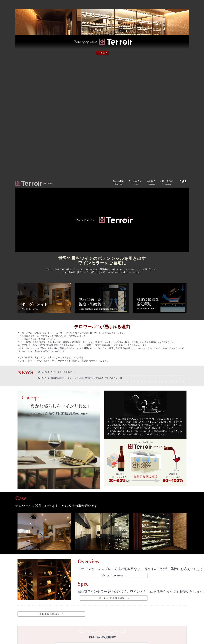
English (183, 181)
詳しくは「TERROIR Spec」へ (114, 598)
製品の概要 (119, 182)
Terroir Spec (135, 182)
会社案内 (151, 182)
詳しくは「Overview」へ (114, 575)
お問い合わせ (167, 182)
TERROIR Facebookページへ (51, 614)
